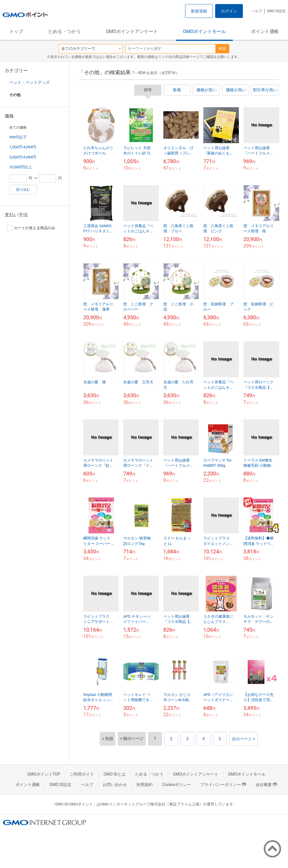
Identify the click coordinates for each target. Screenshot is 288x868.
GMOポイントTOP (44, 774)
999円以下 (18, 137)
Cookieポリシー (177, 785)
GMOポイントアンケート (132, 31)
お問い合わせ (115, 785)
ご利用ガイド (82, 774)
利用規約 (145, 785)
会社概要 (266, 785)
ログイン (229, 11)
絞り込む (23, 189)
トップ (16, 31)
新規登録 (199, 11)
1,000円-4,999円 (23, 147)
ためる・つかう (64, 31)
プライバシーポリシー (223, 785)
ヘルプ (257, 11)
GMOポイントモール (204, 31)
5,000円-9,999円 (23, 157)
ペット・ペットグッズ (29, 82)
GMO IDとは (115, 774)
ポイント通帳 (265, 31)
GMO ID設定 (276, 11)
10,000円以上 (21, 167)
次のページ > (243, 739)
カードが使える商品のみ (31, 228)
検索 (222, 49)
